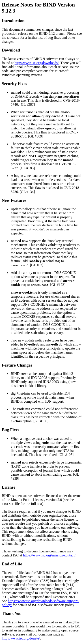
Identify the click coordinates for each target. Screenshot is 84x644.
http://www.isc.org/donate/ (21, 638)
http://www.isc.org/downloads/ (37, 63)
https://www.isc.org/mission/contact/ (49, 555)
